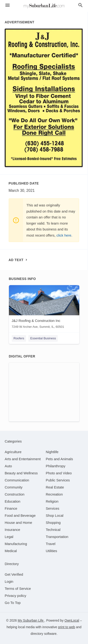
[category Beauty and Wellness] (21, 473)
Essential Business (43, 338)
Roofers (19, 338)
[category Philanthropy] (55, 466)
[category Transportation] (57, 537)
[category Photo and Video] (59, 473)
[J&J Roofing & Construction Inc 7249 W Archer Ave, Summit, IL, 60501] (44, 308)
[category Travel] (51, 544)
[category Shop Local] (55, 515)
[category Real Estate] (55, 487)
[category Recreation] (54, 494)
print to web (66, 627)
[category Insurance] (12, 530)
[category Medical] (11, 551)
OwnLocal (72, 620)
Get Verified (14, 574)
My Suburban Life (31, 620)
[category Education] (13, 501)
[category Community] (14, 487)
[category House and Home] (18, 523)
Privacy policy (15, 596)
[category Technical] (53, 530)
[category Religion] (52, 501)
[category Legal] (9, 537)
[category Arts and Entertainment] (23, 459)
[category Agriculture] (13, 452)
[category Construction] (15, 494)
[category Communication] (17, 480)
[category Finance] (11, 508)
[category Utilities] (51, 551)
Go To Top (13, 603)
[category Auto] (8, 466)
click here (64, 235)
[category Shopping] (53, 523)
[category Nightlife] (52, 452)
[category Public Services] (58, 480)
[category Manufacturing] (16, 544)
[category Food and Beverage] (20, 515)
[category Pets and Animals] (59, 459)
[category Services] (53, 508)
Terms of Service (18, 589)
